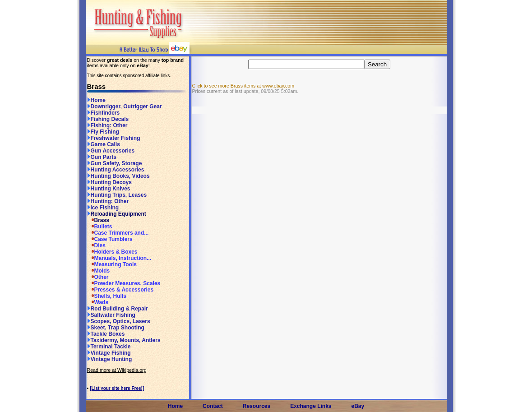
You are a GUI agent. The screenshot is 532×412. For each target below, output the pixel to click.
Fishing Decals (108, 119)
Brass (98, 220)
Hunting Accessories (116, 170)
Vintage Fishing (109, 353)
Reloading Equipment (117, 214)
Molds (99, 271)
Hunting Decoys (109, 182)
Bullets (100, 227)
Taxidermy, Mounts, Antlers (124, 340)
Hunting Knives (109, 189)
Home (96, 100)
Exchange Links (311, 406)
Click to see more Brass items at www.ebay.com (243, 86)
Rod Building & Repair (118, 309)
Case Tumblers (110, 239)
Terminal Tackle (109, 347)
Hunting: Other (108, 201)
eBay (358, 406)
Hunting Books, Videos (118, 176)
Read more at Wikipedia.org (117, 370)
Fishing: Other (107, 125)
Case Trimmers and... (118, 233)
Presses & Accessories (120, 290)
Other (98, 277)
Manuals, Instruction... (119, 258)
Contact (213, 406)
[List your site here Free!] (117, 388)
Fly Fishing (103, 132)
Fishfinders (104, 113)
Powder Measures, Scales (124, 283)
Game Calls (104, 144)
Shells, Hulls (107, 296)
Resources (257, 406)
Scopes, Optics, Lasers (119, 321)
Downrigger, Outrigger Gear (125, 106)
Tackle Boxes (106, 334)
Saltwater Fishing (111, 315)
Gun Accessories (111, 151)
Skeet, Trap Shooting (116, 328)
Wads (98, 302)
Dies (96, 245)
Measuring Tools (112, 264)
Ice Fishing (103, 208)
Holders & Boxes (112, 252)
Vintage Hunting (110, 359)
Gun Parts (102, 157)
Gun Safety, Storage (115, 163)
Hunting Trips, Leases (117, 195)
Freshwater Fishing (114, 138)
